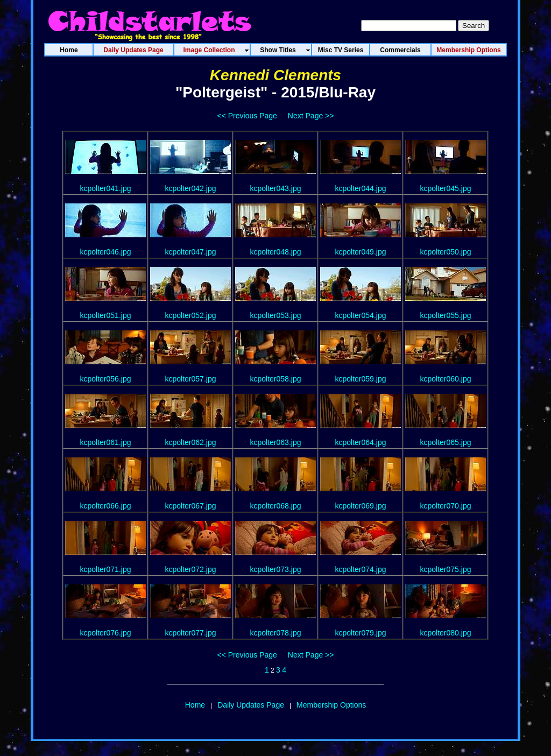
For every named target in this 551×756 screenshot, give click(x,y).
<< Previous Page (247, 116)
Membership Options (331, 705)
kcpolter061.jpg (106, 442)
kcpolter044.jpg (361, 188)
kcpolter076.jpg (106, 633)
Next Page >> (311, 116)
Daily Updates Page (251, 705)
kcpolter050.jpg (446, 252)
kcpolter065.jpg (446, 442)
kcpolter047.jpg (191, 252)
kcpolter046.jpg (106, 252)
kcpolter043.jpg (276, 188)
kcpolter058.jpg (276, 379)
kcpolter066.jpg (106, 506)
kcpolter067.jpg (191, 506)
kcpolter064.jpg (361, 442)
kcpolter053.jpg (276, 315)
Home (195, 705)
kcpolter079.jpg (361, 633)
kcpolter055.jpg (446, 315)
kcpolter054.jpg (361, 315)
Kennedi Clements (275, 75)
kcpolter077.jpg (191, 633)
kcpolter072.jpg (191, 569)
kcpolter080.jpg (446, 633)
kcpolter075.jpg (446, 569)
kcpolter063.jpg (276, 442)
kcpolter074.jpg (361, 569)
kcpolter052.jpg (191, 315)
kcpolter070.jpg (446, 506)
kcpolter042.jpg (191, 188)
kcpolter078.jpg (276, 633)
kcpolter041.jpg (106, 188)
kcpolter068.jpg (276, 506)
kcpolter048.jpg (276, 252)
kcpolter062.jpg (191, 442)
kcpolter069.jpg (361, 506)
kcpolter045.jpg (446, 188)
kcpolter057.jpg (191, 379)
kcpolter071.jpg (106, 569)
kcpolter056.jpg (106, 379)
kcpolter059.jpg (361, 379)
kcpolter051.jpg (106, 315)
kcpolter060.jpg (446, 379)
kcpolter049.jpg (361, 252)
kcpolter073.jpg (276, 569)
